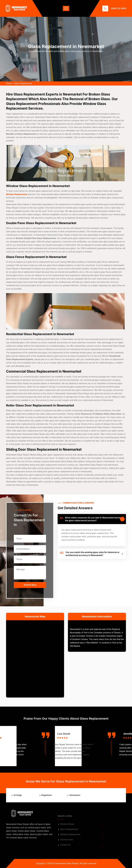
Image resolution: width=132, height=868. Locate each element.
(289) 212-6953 (119, 8)
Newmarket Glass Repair (67, 863)
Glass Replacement (23, 83)
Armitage (18, 795)
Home (9, 83)
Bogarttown (47, 795)
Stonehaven (75, 795)
